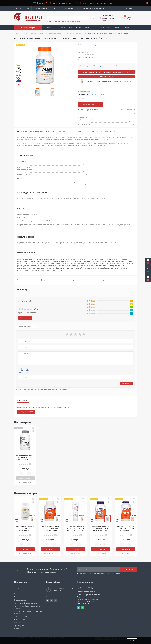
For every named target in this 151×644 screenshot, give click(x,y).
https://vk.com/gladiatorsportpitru (47, 601)
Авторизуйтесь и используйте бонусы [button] (108, 66)
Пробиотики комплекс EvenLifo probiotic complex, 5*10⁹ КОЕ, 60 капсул (110, 81)
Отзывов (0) (106, 131)
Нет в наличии (25, 478)
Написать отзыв (25, 318)
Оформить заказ (132, 19)
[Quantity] (25, 473)
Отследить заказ (68, 8)
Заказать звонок (107, 20)
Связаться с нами (21, 617)
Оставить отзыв (127, 383)
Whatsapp (83, 608)
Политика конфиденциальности (96, 573)
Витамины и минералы (56, 28)
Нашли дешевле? (98, 94)
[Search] (93, 18)
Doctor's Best (93, 50)
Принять (132, 641)
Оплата (27, 8)
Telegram (79, 608)
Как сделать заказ (21, 588)
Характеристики (36, 131)
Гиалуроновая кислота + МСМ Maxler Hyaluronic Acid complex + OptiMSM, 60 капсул (25, 531)
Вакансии (18, 597)
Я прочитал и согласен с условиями (100, 573)
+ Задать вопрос (26, 412)
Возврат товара (20, 620)
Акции (50, 33)
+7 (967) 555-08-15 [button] (86, 588)
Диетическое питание (103, 28)
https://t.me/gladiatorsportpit (56, 601)
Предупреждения (91, 131)
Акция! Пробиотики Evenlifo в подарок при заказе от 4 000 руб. (106, 72)
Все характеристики (127, 110)
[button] (148, 278)
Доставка (19, 8)
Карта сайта (19, 623)
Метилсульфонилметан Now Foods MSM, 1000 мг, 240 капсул (126, 528)
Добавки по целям (83, 28)
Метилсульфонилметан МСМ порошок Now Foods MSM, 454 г (51, 528)
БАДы (70, 28)
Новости (17, 591)
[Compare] (134, 45)
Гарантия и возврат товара (42, 8)
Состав (78, 131)
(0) (95, 45)
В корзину (25, 549)
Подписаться (129, 569)
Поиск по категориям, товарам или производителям (63, 21)
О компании (19, 594)
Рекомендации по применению (59, 131)
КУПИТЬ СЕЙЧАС (25, 482)
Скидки (126, 28)
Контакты (57, 8)
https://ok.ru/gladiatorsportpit (51, 601)
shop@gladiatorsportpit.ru (87, 591)
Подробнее (48, 641)
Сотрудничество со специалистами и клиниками (92, 8)
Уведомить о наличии (90, 104)
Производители (20, 626)
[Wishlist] (127, 45)
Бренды (117, 28)
